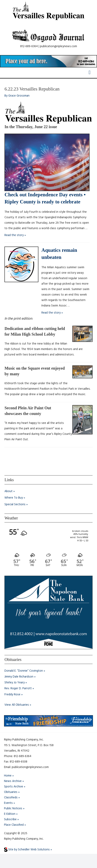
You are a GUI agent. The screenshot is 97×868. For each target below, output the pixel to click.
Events (8, 803)
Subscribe (10, 820)
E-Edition (10, 814)
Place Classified (14, 825)
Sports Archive (14, 787)
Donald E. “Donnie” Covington (24, 671)
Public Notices (13, 809)
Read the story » (15, 235)
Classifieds (11, 798)
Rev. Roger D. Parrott (18, 689)
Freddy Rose (12, 695)
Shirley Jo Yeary (15, 683)
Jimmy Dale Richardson (19, 677)
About (8, 491)
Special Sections (15, 505)
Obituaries (11, 792)
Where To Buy (14, 498)
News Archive (13, 781)
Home (8, 776)
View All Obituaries (17, 705)
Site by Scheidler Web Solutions (27, 850)
